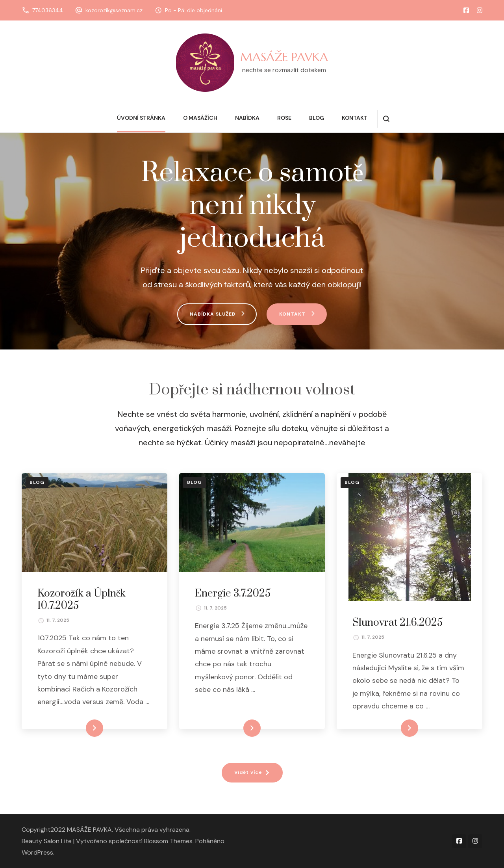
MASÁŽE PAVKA (284, 57)
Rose (284, 118)
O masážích (200, 118)
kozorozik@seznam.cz (114, 10)
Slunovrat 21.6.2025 (397, 623)
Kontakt (355, 118)
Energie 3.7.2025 (233, 594)
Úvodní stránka (141, 118)
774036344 (48, 10)
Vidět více (248, 772)
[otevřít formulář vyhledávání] (386, 119)
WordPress (37, 852)
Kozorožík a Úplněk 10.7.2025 (82, 600)
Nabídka (247, 118)
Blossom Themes (168, 841)
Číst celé (83, 728)
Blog (317, 118)
